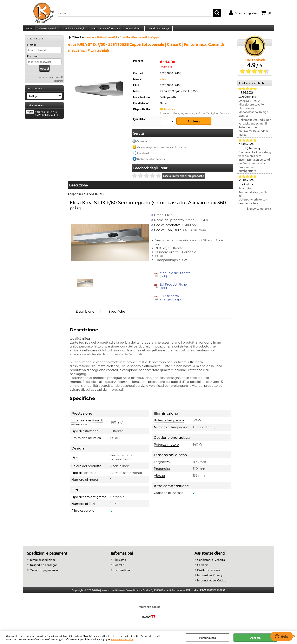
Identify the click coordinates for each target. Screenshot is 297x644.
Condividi (143, 155)
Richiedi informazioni (151, 161)
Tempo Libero (132, 30)
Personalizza (207, 638)
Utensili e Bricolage (157, 30)
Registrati (57, 85)
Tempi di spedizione (43, 562)
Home (29, 30)
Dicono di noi (122, 572)
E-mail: (31, 49)
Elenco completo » (259, 212)
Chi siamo (120, 562)
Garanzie (203, 567)
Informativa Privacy (210, 578)
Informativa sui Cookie (122, 639)
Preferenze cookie (148, 609)
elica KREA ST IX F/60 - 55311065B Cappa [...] (42, 117)
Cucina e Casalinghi (74, 30)
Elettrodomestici (48, 30)
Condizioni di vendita (211, 562)
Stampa (142, 143)
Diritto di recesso (208, 572)
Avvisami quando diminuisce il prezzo (161, 149)
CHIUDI (294, 635)
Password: (34, 60)
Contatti (119, 567)
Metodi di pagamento (44, 572)
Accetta (255, 638)
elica (163, 83)
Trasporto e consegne (44, 567)
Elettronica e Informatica (104, 30)
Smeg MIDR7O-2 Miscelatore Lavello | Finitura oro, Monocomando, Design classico (253, 112)
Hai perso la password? (50, 81)
